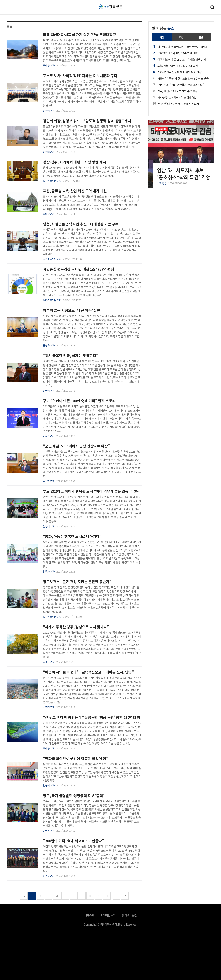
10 (107, 896)
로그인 (1, 10)
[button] (206, 129)
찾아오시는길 (129, 915)
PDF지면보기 (108, 915)
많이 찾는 (163, 28)
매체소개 (89, 915)
